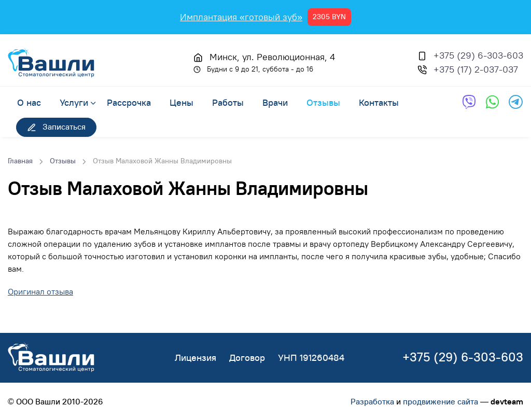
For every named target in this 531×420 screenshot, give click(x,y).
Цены (181, 102)
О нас (29, 102)
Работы (228, 102)
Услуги (74, 102)
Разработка (372, 401)
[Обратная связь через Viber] (469, 102)
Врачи (275, 102)
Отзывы (323, 102)
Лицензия (195, 358)
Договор (247, 358)
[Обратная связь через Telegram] (516, 102)
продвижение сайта (441, 401)
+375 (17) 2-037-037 (476, 69)
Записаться (56, 127)
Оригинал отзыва (40, 291)
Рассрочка (129, 102)
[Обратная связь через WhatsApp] (492, 102)
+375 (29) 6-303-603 (478, 55)
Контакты (379, 102)
